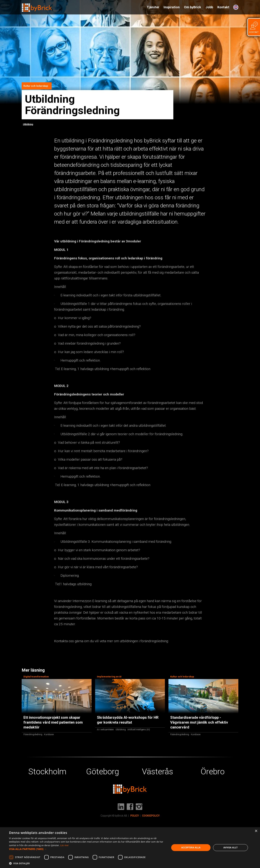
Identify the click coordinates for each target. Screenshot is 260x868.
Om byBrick (193, 7)
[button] (87, 849)
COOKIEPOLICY (151, 816)
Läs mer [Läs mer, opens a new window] (65, 845)
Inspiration (172, 7)
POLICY (135, 816)
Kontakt (223, 7)
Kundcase (49, 734)
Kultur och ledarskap (36, 86)
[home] (37, 6)
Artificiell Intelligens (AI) (139, 730)
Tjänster (153, 7)
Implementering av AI (109, 677)
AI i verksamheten (105, 730)
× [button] (256, 831)
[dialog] (130, 848)
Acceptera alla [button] (191, 848)
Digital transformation (36, 677)
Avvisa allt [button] (230, 848)
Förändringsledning (33, 734)
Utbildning (28, 124)
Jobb (209, 7)
